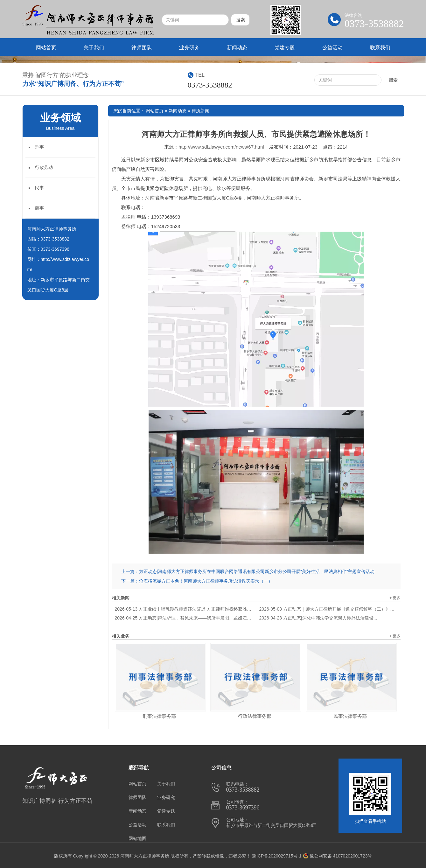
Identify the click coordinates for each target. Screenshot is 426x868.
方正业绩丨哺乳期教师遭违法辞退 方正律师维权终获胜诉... (184, 609)
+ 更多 (395, 598)
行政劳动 (44, 167)
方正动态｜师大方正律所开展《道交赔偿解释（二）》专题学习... (328, 609)
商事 (39, 208)
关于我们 (94, 48)
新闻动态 (237, 48)
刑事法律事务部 (159, 716)
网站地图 (137, 838)
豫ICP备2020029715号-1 (277, 856)
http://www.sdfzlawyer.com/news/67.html (221, 147)
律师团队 (142, 48)
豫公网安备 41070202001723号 (338, 856)
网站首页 (46, 48)
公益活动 (332, 48)
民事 (39, 188)
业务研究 (189, 48)
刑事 (39, 147)
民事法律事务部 (350, 716)
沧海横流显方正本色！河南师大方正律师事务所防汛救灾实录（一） (206, 581)
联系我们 (380, 48)
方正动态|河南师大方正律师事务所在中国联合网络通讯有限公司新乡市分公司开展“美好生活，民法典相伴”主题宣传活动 (257, 571)
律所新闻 (200, 111)
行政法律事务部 (255, 716)
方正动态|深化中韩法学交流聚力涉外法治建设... (318, 618)
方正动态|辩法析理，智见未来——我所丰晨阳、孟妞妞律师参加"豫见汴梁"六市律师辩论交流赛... (184, 618)
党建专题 (285, 48)
